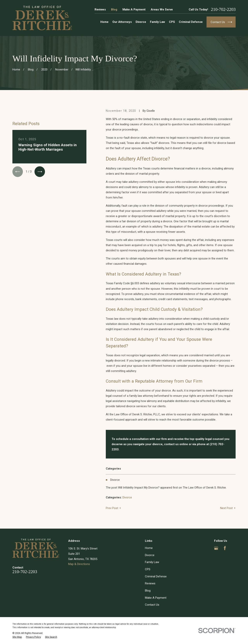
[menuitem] (17, 637)
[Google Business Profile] (216, 548)
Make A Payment (134, 9)
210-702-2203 (223, 10)
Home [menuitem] (104, 22)
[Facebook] (225, 548)
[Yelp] (234, 548)
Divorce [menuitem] (141, 22)
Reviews (100, 9)
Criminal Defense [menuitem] (191, 22)
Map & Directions (79, 564)
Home (149, 548)
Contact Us (152, 605)
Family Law (152, 562)
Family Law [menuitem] (158, 22)
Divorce (127, 497)
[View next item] (40, 172)
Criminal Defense (156, 576)
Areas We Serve (162, 9)
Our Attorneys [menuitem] (122, 22)
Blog (114, 9)
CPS (148, 569)
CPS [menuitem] (172, 22)
